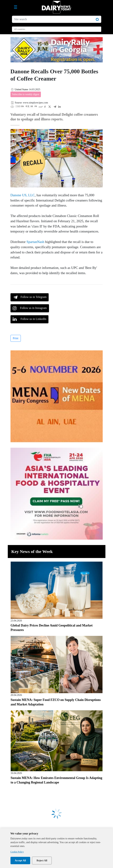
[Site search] (57, 19)
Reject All (42, 861)
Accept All (20, 861)
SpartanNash (35, 242)
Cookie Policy (17, 852)
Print (16, 338)
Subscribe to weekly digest (26, 94)
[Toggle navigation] (16, 7)
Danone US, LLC (23, 195)
